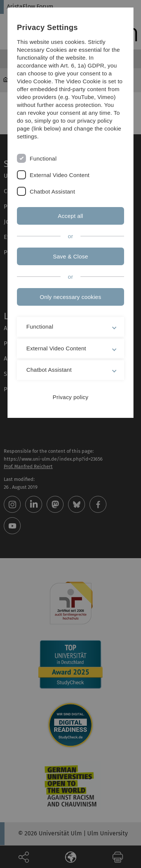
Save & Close (71, 256)
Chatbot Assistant (52, 191)
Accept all (70, 216)
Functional (43, 158)
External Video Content (60, 175)
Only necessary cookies (70, 297)
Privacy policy (70, 397)
